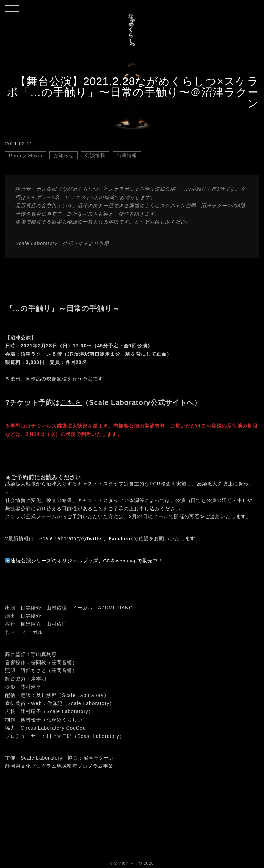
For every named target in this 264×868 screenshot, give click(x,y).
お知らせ (64, 155)
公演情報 (96, 155)
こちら (71, 402)
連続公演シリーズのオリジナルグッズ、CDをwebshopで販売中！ (85, 561)
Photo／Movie (26, 155)
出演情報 (128, 155)
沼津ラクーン (36, 354)
